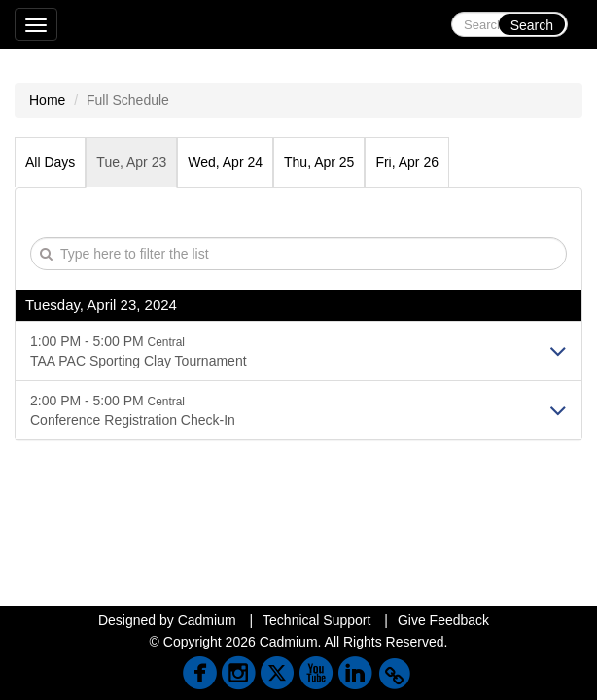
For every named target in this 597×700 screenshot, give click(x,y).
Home (47, 100)
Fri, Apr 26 (407, 162)
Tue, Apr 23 (131, 162)
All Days (50, 162)
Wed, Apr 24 (225, 162)
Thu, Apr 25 (319, 162)
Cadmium (207, 620)
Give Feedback (443, 620)
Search (532, 25)
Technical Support (316, 620)
